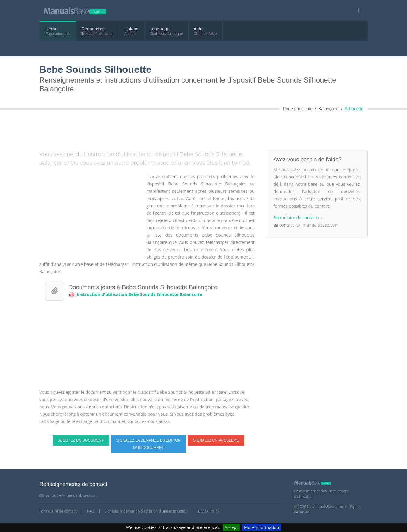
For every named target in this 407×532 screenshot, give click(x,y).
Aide (198, 29)
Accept (231, 527)
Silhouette (354, 109)
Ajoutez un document (81, 440)
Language (159, 29)
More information (262, 527)
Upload (132, 29)
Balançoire (328, 109)
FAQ (91, 511)
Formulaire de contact (295, 218)
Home (51, 29)
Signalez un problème (216, 440)
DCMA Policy (209, 511)
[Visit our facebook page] (356, 11)
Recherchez (94, 29)
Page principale (298, 109)
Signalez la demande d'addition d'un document (148, 444)
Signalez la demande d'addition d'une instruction (146, 511)
